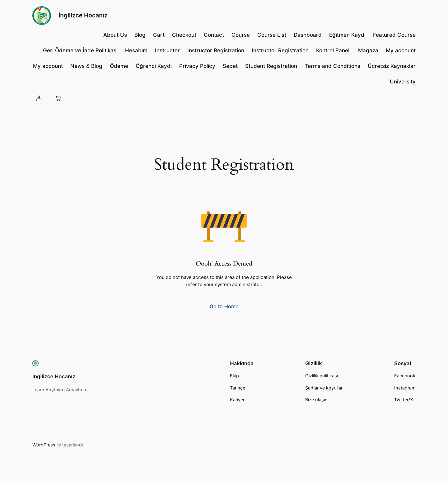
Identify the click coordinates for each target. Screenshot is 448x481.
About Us (115, 35)
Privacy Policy (197, 66)
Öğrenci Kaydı (154, 66)
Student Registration (271, 66)
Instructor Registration (216, 50)
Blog (140, 35)
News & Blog (86, 66)
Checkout (184, 35)
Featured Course (394, 35)
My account (401, 50)
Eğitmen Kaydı (347, 35)
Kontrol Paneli (333, 50)
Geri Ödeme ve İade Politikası (80, 50)
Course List (272, 35)
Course (241, 35)
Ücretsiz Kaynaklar (392, 66)
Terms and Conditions (332, 66)
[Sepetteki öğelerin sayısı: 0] (58, 98)
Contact (214, 35)
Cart (159, 35)
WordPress (44, 445)
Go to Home (224, 306)
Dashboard (308, 35)
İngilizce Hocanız (83, 15)
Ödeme (119, 66)
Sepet (230, 66)
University (403, 82)
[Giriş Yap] (39, 98)
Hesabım (136, 50)
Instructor (167, 50)
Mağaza (368, 50)
